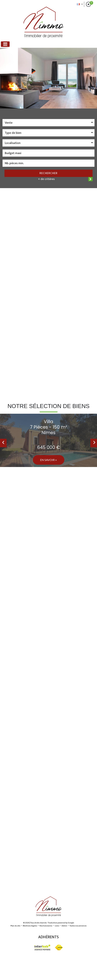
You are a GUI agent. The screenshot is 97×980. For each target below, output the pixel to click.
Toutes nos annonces (78, 926)
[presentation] (3, 443)
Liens (57, 926)
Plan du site (15, 926)
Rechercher (48, 173)
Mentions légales (30, 926)
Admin (64, 926)
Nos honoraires (46, 926)
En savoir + (48, 460)
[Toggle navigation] (5, 44)
